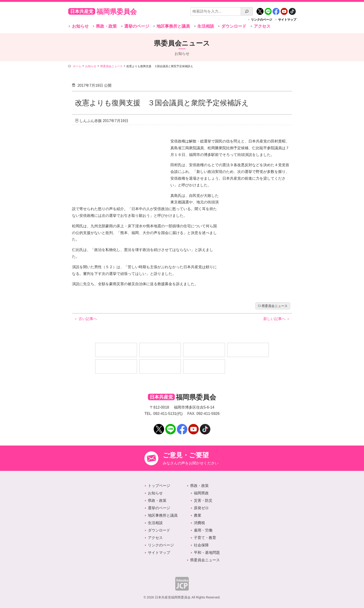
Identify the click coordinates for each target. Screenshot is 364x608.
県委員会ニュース (275, 306)
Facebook (276, 10)
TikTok (292, 10)
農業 (198, 515)
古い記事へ (85, 319)
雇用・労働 (203, 530)
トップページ (159, 486)
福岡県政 (201, 493)
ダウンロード (234, 26)
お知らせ (80, 26)
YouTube (284, 10)
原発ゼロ (201, 508)
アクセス (262, 26)
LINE (268, 10)
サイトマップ (287, 20)
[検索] (247, 11)
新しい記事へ (277, 319)
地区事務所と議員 (173, 26)
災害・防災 (203, 501)
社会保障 (201, 545)
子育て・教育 (205, 538)
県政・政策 (106, 26)
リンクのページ (262, 20)
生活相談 (206, 26)
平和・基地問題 (207, 553)
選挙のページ (137, 26)
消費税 (199, 523)
